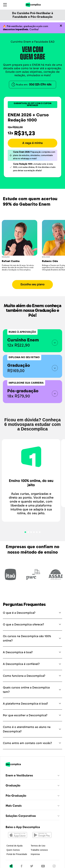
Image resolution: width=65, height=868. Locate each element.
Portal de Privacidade (17, 854)
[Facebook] (22, 866)
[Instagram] (54, 866)
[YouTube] (43, 866)
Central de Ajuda (15, 846)
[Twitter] (32, 866)
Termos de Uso (38, 846)
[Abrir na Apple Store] (18, 835)
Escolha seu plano (32, 284)
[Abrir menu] (5, 5)
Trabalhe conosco (39, 850)
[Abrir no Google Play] (42, 835)
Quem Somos (13, 850)
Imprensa (35, 854)
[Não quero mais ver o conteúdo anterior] (61, 26)
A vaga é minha (32, 143)
